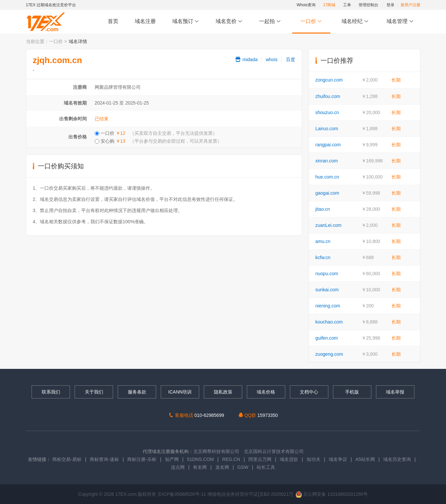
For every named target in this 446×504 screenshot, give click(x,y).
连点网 (178, 467)
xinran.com (327, 161)
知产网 (172, 459)
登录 (390, 5)
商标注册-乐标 (142, 459)
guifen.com (327, 338)
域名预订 (186, 22)
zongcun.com (329, 80)
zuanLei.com (329, 225)
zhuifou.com (328, 96)
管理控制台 (368, 5)
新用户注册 (411, 5)
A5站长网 (365, 459)
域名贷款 (289, 459)
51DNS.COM (200, 459)
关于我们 (94, 392)
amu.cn (323, 241)
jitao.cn (323, 209)
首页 (113, 21)
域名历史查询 (397, 459)
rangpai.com (328, 145)
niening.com (328, 306)
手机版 (352, 392)
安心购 (158, 141)
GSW (243, 467)
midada (246, 60)
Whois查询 (306, 5)
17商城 (329, 5)
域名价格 (266, 392)
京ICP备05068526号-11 (182, 494)
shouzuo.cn (327, 112)
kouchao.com (329, 322)
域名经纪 (355, 22)
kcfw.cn (323, 257)
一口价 (311, 22)
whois (272, 60)
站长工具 (266, 467)
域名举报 (395, 392)
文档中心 (309, 392)
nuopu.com (327, 274)
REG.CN (231, 459)
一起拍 (271, 22)
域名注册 (145, 21)
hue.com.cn (327, 177)
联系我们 (51, 392)
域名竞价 (229, 22)
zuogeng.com (329, 354)
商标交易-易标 (67, 459)
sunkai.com (327, 290)
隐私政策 (223, 392)
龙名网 (222, 467)
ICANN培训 (180, 392)
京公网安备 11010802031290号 (332, 494)
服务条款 (137, 392)
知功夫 (314, 459)
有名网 (200, 467)
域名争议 (339, 459)
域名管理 (400, 22)
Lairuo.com (327, 129)
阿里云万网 (260, 459)
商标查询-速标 (105, 459)
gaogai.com (327, 193)
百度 (291, 60)
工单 (347, 5)
